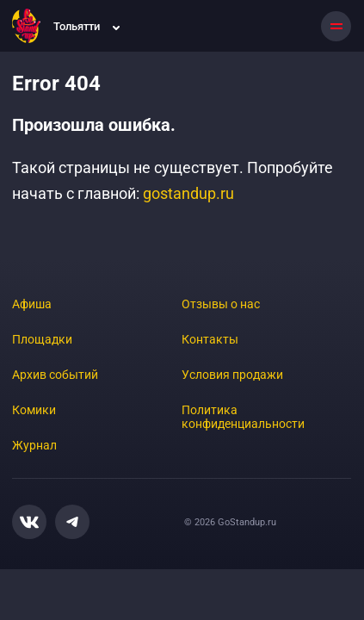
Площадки (42, 339)
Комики (34, 410)
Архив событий (55, 375)
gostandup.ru (188, 193)
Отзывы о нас (221, 304)
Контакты (210, 339)
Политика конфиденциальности (243, 417)
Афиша (32, 304)
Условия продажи (232, 375)
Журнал (34, 445)
